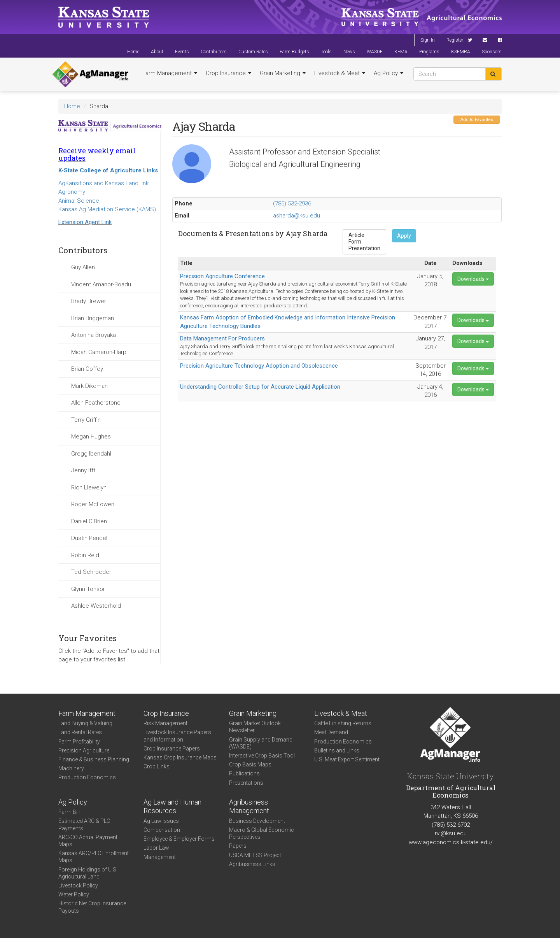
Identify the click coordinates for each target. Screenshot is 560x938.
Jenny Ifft (83, 470)
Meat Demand (331, 732)
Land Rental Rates (80, 732)
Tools (326, 52)
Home (133, 52)
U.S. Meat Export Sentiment (347, 759)
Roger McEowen (93, 504)
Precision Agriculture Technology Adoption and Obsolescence (259, 366)
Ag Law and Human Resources (172, 807)
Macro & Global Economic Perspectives (262, 833)
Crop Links (157, 766)
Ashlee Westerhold (96, 606)
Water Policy (74, 894)
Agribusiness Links (252, 864)
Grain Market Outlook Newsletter (255, 727)
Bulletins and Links (337, 750)
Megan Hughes (91, 437)
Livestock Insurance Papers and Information (177, 736)
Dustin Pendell (90, 538)
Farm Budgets (294, 52)
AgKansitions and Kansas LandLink (103, 183)
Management (160, 857)
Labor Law (156, 848)
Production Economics (87, 777)
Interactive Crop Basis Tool (262, 756)
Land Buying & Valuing (85, 723)
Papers (238, 846)
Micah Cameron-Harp (99, 352)
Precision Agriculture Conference (222, 276)
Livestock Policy (78, 885)
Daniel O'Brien (89, 521)
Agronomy (72, 192)
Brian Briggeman (93, 318)
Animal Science (79, 201)
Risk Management (165, 723)
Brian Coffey (87, 369)
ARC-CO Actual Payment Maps (88, 841)
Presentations (246, 783)
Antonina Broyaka (94, 335)
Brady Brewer (89, 301)
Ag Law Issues (161, 821)
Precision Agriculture (84, 750)
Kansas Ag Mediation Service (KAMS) (107, 209)
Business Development (257, 821)
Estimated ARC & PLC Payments (84, 824)
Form (364, 242)
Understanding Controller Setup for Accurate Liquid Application (260, 387)
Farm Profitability (79, 742)
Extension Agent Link (85, 222)
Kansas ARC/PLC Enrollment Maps (94, 857)
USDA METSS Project (255, 855)
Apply (404, 236)
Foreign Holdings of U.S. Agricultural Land (88, 873)
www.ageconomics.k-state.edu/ (451, 842)
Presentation (364, 248)
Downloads (473, 279)
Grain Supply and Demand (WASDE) (261, 743)
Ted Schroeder (91, 572)
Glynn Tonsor (88, 589)
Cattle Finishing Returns (343, 723)
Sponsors (492, 52)
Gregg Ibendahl (91, 454)
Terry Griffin (86, 420)
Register (455, 40)
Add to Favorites (477, 120)
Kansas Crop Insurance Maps (180, 757)
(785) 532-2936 (292, 203)
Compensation (162, 830)
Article (364, 235)
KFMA (401, 52)
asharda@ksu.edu (297, 216)
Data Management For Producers (222, 338)
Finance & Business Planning (94, 759)
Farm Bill (69, 812)
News (349, 52)
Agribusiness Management (249, 807)
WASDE (375, 52)
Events (182, 52)
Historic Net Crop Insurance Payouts (92, 907)
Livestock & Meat (340, 73)
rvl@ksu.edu (451, 833)
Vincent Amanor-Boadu (101, 284)
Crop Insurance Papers (172, 749)
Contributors (214, 52)
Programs (429, 52)
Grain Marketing (283, 73)
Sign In (428, 40)
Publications (244, 773)
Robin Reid (85, 555)
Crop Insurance (228, 73)
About (157, 52)
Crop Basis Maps (250, 764)
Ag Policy (388, 73)
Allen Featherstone (96, 403)
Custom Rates (253, 52)
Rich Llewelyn (89, 487)
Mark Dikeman (89, 386)
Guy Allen (83, 267)
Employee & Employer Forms (179, 839)
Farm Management (170, 73)
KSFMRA (461, 52)
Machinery (71, 768)
